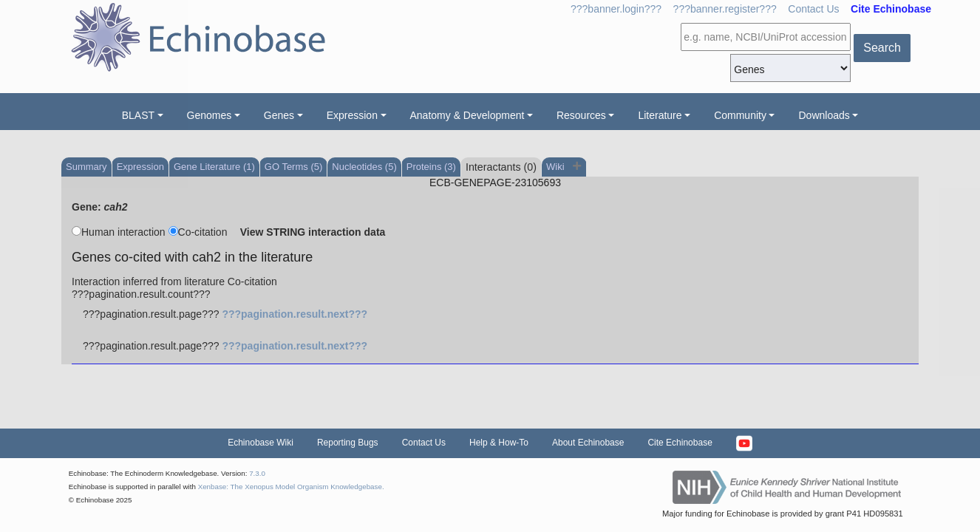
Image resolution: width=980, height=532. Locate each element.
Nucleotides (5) (364, 167)
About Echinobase (588, 443)
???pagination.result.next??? (295, 314)
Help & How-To (499, 443)
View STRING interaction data (313, 232)
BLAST (138, 115)
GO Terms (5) (294, 167)
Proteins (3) (431, 167)
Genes (279, 115)
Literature (660, 115)
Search (882, 48)
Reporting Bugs (348, 443)
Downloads (824, 115)
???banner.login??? (616, 9)
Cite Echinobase (680, 443)
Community (740, 115)
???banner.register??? (725, 9)
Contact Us (813, 9)
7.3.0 (257, 473)
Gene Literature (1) (214, 167)
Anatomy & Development (467, 115)
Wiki (557, 167)
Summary (86, 167)
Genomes (210, 115)
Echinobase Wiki (261, 443)
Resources (581, 115)
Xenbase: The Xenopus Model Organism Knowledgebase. (291, 487)
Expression (352, 115)
